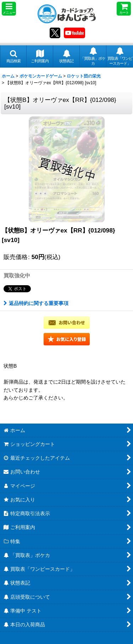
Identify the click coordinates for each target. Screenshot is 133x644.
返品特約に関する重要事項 (36, 303)
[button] (9, 9)
